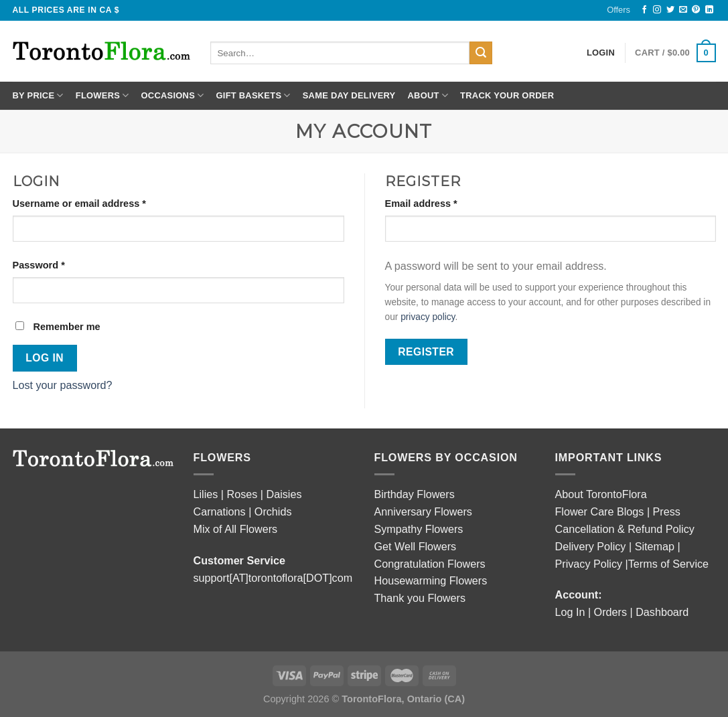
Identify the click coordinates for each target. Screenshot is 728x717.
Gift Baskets (253, 95)
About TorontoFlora (601, 494)
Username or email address (80, 204)
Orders (610, 612)
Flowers (102, 95)
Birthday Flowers (415, 494)
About (428, 95)
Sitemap (656, 546)
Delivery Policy (591, 546)
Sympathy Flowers (419, 529)
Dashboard (662, 612)
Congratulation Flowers (430, 564)
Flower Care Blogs (600, 511)
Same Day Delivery (349, 95)
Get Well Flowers (416, 546)
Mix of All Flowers (236, 529)
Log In (570, 612)
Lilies (206, 494)
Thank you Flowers (420, 598)
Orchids (273, 511)
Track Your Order (507, 95)
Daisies (284, 494)
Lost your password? (63, 385)
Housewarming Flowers (431, 580)
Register (426, 352)
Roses (242, 494)
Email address (421, 204)
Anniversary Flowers (423, 511)
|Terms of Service (667, 564)
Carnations (220, 511)
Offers (618, 10)
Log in (45, 358)
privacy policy (428, 317)
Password (39, 265)
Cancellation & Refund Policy (625, 529)
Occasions (173, 95)
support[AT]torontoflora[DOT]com (273, 578)
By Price (38, 95)
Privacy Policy (590, 564)
